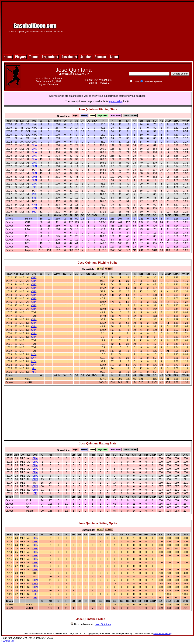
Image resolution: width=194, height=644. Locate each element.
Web (137, 82)
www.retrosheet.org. (163, 634)
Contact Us (8, 641)
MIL (34, 212)
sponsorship (116, 101)
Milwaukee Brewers (71, 74)
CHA (34, 145)
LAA (34, 184)
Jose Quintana (103, 624)
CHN (34, 166)
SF (34, 187)
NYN (34, 205)
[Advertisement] (130, 27)
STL (34, 198)
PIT (34, 194)
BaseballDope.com (153, 82)
